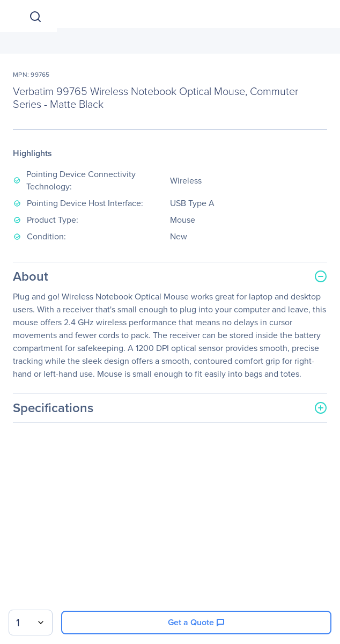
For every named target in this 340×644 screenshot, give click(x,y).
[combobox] (31, 623)
